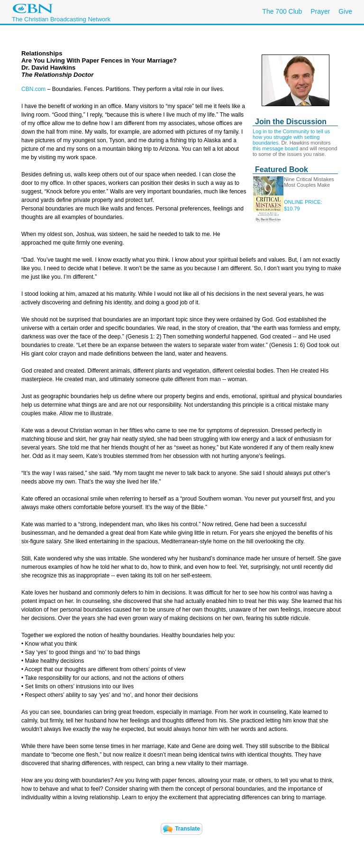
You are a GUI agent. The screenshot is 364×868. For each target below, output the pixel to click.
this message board (275, 148)
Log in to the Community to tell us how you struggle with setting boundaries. (291, 137)
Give (345, 11)
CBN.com (33, 89)
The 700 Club (282, 11)
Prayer (320, 11)
